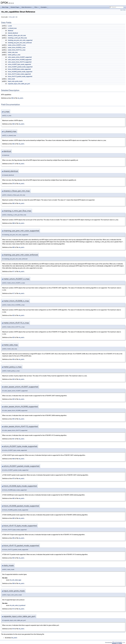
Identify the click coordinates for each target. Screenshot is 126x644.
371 (13, 164)
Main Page (5, 7)
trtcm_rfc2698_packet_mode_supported (20, 72)
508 (13, 583)
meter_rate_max (13, 52)
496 (13, 538)
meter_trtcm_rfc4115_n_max (17, 50)
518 (13, 629)
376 (13, 184)
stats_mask (11, 79)
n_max (10, 26)
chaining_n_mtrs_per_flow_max (17, 38)
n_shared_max (12, 28)
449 (13, 399)
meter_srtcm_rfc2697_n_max (17, 45)
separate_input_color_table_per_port (19, 84)
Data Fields (123, 10)
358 (12, 98)
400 (13, 247)
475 (13, 479)
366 (13, 144)
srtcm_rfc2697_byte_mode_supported (19, 64)
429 (13, 337)
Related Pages (15, 7)
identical (11, 31)
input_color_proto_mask (15, 81)
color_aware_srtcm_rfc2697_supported (20, 57)
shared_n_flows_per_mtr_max (17, 35)
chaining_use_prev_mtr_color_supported (20, 40)
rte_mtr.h (13, 17)
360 (13, 124)
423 (13, 315)
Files (36, 7)
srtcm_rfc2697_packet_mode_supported (20, 67)
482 (13, 498)
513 (13, 609)
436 (13, 359)
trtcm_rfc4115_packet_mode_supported (20, 76)
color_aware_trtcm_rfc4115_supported (20, 62)
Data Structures (27, 7)
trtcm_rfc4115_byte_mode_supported (19, 74)
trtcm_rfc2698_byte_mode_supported (19, 69)
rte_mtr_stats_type (16, 580)
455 (13, 419)
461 (13, 439)
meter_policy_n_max (14, 55)
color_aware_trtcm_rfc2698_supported (20, 60)
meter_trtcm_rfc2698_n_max (17, 48)
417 (13, 293)
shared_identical (13, 33)
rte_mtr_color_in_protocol (18, 605)
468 (13, 459)
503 (13, 558)
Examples (44, 7)
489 (13, 518)
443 (13, 379)
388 (13, 223)
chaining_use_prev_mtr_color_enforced (20, 43)
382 (13, 203)
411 (13, 272)
